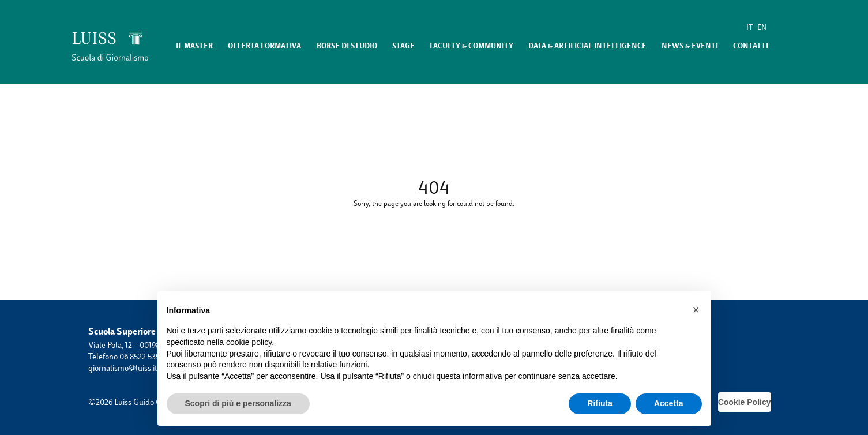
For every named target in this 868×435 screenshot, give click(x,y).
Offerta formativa (264, 46)
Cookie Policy (745, 402)
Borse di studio (347, 46)
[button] (696, 310)
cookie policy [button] (249, 342)
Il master (194, 46)
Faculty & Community (471, 46)
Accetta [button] (669, 403)
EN (762, 27)
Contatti (751, 46)
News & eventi (690, 46)
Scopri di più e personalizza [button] (238, 403)
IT (749, 27)
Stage (403, 46)
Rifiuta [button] (600, 403)
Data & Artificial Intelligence (587, 46)
